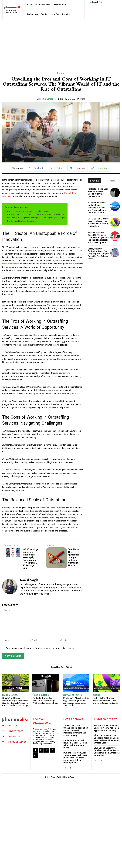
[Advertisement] (61, 43)
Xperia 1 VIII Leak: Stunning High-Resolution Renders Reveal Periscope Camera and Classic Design (15, 702)
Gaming (97, 695)
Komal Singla (47, 99)
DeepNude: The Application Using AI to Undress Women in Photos (74, 557)
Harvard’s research (11, 264)
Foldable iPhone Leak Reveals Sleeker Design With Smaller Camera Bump (98, 193)
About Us (13, 725)
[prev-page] (65, 768)
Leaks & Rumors (10, 695)
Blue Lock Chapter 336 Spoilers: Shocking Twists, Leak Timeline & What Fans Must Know (107, 752)
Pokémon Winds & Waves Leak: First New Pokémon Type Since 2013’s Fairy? (106, 728)
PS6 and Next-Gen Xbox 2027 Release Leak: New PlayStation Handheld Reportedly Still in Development (98, 237)
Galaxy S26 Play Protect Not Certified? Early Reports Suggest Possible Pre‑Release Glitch (98, 254)
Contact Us (14, 736)
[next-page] (70, 768)
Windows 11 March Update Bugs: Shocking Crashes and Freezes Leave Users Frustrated (97, 207)
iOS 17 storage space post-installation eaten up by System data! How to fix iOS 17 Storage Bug (30, 559)
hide (26, 207)
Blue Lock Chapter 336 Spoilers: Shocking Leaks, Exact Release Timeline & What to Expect (107, 739)
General (61, 73)
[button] (95, 2)
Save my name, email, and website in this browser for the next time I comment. (42, 648)
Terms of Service (17, 742)
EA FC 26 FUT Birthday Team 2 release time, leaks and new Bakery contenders (98, 222)
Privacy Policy (15, 731)
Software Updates (72, 695)
